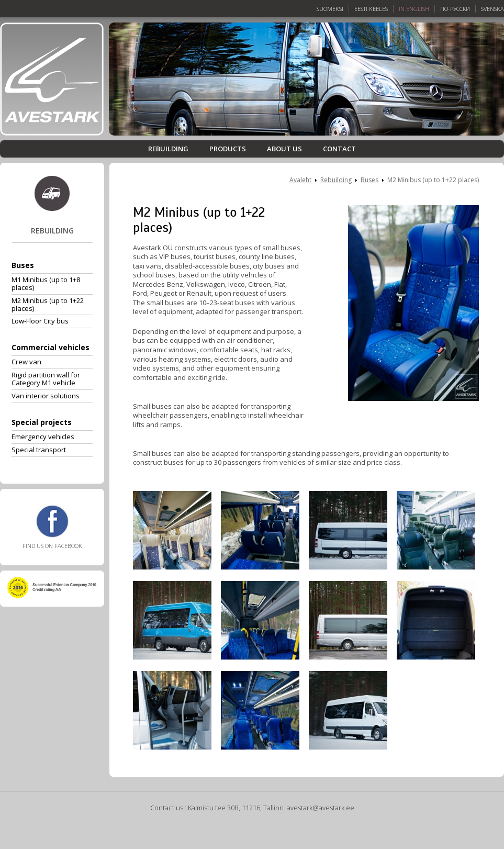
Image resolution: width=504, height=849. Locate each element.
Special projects (42, 422)
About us (284, 149)
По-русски (455, 9)
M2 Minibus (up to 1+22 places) (48, 304)
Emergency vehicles (43, 437)
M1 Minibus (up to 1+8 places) (46, 283)
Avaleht (300, 180)
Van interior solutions (46, 396)
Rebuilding (168, 149)
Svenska (492, 9)
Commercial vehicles (51, 347)
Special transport (39, 450)
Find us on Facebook (52, 527)
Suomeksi (330, 9)
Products (228, 149)
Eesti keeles (371, 9)
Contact (339, 149)
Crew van (26, 362)
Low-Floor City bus (40, 321)
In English (414, 9)
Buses (23, 265)
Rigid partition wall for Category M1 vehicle (46, 379)
